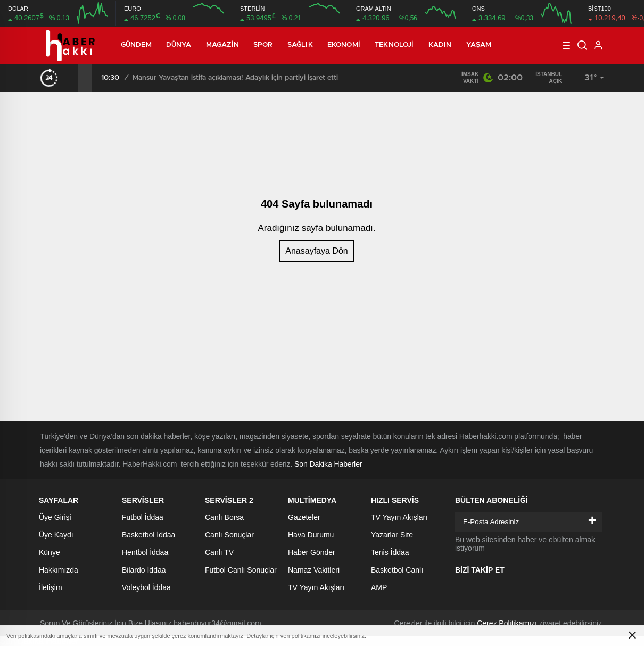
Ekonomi (344, 45)
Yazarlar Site (392, 535)
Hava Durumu (311, 535)
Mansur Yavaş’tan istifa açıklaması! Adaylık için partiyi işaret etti (235, 78)
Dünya (179, 45)
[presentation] (71, 78)
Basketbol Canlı (397, 570)
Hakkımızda (59, 570)
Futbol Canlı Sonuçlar (241, 570)
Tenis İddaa (390, 552)
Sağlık (300, 45)
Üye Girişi (55, 517)
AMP (379, 587)
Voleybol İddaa (146, 587)
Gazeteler (304, 517)
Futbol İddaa (143, 517)
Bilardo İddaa (144, 570)
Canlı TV (219, 552)
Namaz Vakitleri (314, 570)
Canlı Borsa (224, 517)
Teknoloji (394, 45)
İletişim (51, 587)
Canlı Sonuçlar (229, 535)
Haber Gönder (312, 552)
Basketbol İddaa (148, 535)
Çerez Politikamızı (507, 623)
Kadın (440, 45)
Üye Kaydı (56, 535)
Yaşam (479, 45)
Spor (263, 45)
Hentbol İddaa (145, 552)
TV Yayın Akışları (316, 587)
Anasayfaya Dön (316, 251)
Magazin (222, 45)
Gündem (136, 45)
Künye (49, 552)
